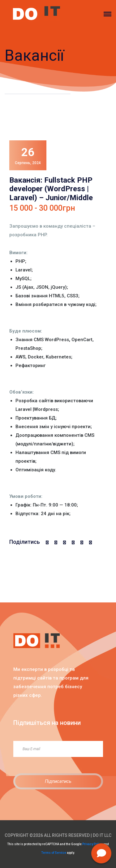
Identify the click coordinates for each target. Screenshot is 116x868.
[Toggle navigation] (110, 14)
